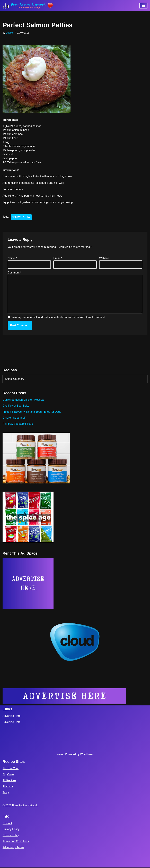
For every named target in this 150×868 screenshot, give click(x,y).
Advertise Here (12, 717)
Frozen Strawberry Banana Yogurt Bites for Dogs (32, 412)
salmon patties (21, 217)
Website (104, 258)
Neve (60, 755)
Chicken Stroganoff (14, 418)
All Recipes (9, 781)
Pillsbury (8, 787)
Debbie (10, 33)
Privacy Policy (11, 830)
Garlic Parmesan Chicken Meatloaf (24, 400)
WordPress (87, 755)
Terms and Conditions (16, 842)
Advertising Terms (13, 848)
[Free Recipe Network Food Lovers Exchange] (28, 6)
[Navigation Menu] (143, 6)
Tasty (6, 793)
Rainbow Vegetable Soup (18, 424)
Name (12, 258)
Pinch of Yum (11, 769)
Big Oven (8, 775)
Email (58, 258)
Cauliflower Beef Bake (16, 406)
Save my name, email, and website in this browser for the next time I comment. (58, 318)
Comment (14, 273)
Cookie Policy (11, 836)
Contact (7, 824)
